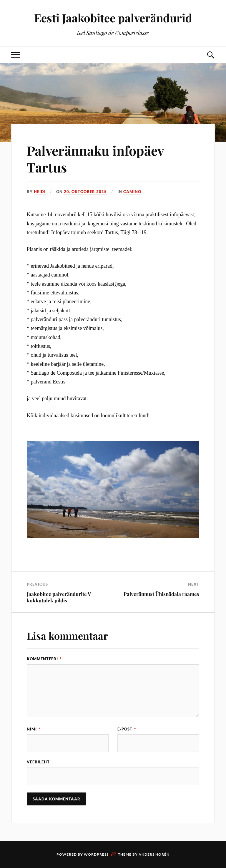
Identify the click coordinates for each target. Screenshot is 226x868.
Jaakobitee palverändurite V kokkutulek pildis (59, 597)
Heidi (40, 192)
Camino (132, 192)
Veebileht (38, 762)
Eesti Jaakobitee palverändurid (113, 18)
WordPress (96, 854)
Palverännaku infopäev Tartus (95, 159)
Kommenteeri (44, 659)
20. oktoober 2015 (85, 192)
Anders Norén (154, 854)
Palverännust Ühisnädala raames (161, 594)
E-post (127, 729)
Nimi (34, 729)
